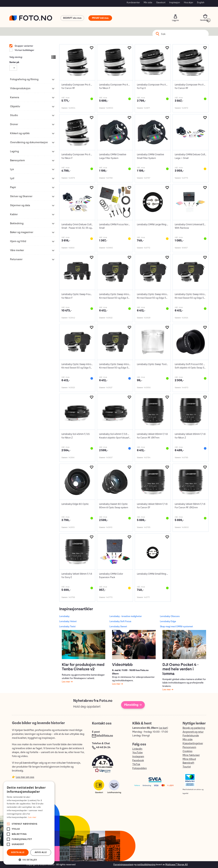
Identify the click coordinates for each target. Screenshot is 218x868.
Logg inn (175, 16)
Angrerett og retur (193, 732)
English (201, 2)
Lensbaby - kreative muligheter (126, 616)
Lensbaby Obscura (170, 616)
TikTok (136, 764)
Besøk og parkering (194, 728)
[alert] (29, 823)
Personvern (189, 747)
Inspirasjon (175, 2)
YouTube (138, 753)
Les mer (66, 682)
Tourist (187, 767)
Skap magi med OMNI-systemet (176, 626)
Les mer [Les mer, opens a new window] (32, 817)
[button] (109, 765)
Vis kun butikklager (24, 50)
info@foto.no (105, 736)
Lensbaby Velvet (68, 621)
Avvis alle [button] (41, 852)
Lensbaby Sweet (118, 626)
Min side (148, 2)
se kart (163, 728)
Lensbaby (64, 616)
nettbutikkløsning (146, 865)
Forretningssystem (123, 865)
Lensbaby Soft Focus (120, 621)
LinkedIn (137, 749)
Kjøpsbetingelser (193, 743)
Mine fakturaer (191, 755)
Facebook (138, 760)
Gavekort (161, 2)
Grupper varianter (24, 46)
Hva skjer (189, 2)
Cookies (188, 751)
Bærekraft (188, 763)
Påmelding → (133, 705)
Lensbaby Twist (67, 626)
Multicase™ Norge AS (177, 865)
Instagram (138, 757)
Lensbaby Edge (168, 621)
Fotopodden (140, 768)
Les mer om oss (25, 777)
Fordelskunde (191, 736)
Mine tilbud (189, 759)
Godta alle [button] (18, 852)
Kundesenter (133, 2)
